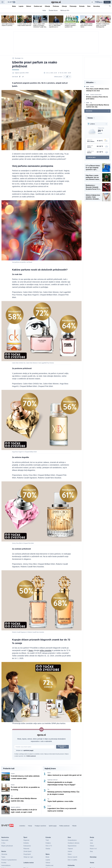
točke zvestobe (46, 650)
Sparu (31, 650)
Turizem (13, 774)
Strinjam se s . (25, 750)
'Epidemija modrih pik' (52, 780)
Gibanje (13, 785)
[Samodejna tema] (92, 2)
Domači (49, 806)
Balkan (49, 773)
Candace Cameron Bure (96, 95)
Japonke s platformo (16, 807)
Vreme (90, 118)
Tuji (12, 796)
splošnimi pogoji (28, 750)
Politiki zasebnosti (31, 756)
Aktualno (90, 82)
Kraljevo (92, 87)
